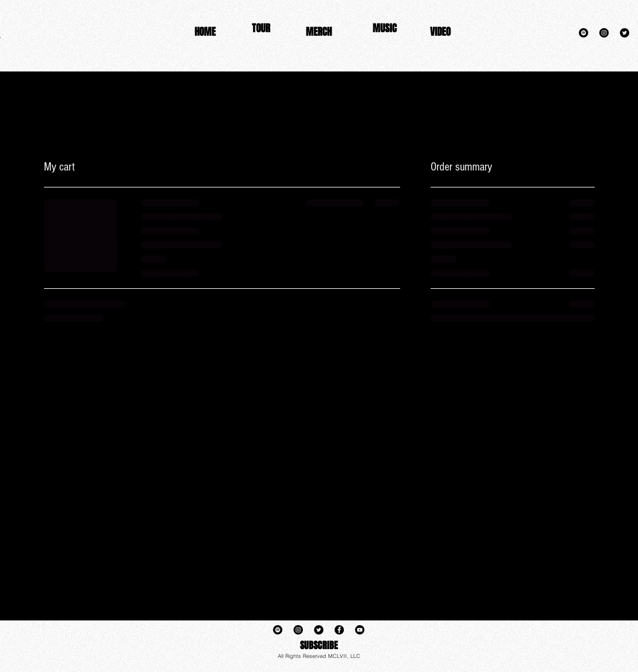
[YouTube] (360, 630)
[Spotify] (584, 33)
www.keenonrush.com (482, 69)
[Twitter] (625, 33)
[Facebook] (339, 630)
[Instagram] (604, 33)
